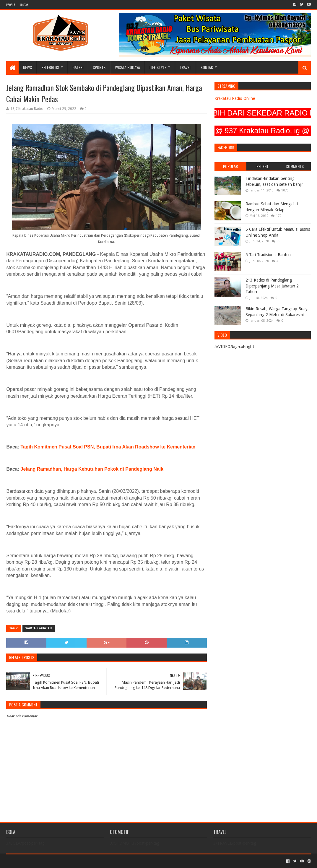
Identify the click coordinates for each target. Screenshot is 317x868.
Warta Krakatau (39, 628)
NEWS (27, 67)
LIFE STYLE (158, 67)
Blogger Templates (73, 861)
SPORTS (99, 67)
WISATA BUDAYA (127, 67)
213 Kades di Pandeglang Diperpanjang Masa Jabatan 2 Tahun (272, 286)
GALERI (78, 67)
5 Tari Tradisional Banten (268, 255)
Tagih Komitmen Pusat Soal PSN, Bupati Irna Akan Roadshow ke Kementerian (108, 447)
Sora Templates (39, 861)
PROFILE (11, 5)
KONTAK (24, 5)
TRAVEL (185, 67)
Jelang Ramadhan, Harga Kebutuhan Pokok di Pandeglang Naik (92, 469)
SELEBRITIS (50, 67)
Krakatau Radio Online (235, 98)
